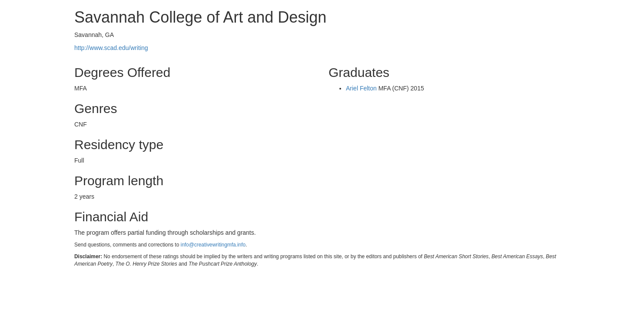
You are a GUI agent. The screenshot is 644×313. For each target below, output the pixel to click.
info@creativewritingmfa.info (213, 245)
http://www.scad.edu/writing (111, 48)
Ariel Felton (361, 88)
